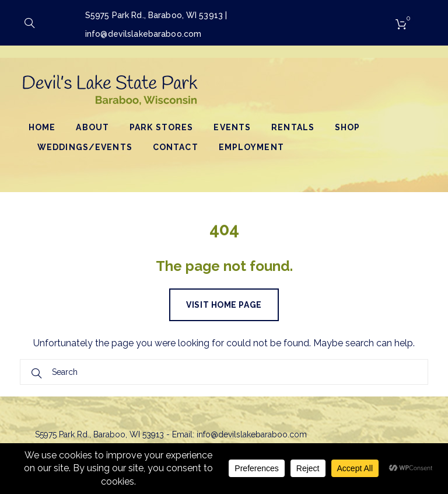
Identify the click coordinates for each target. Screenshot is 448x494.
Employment (251, 147)
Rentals (293, 127)
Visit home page (224, 305)
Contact (176, 147)
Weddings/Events (85, 147)
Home (42, 127)
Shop (347, 127)
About (92, 127)
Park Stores (161, 127)
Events (232, 127)
